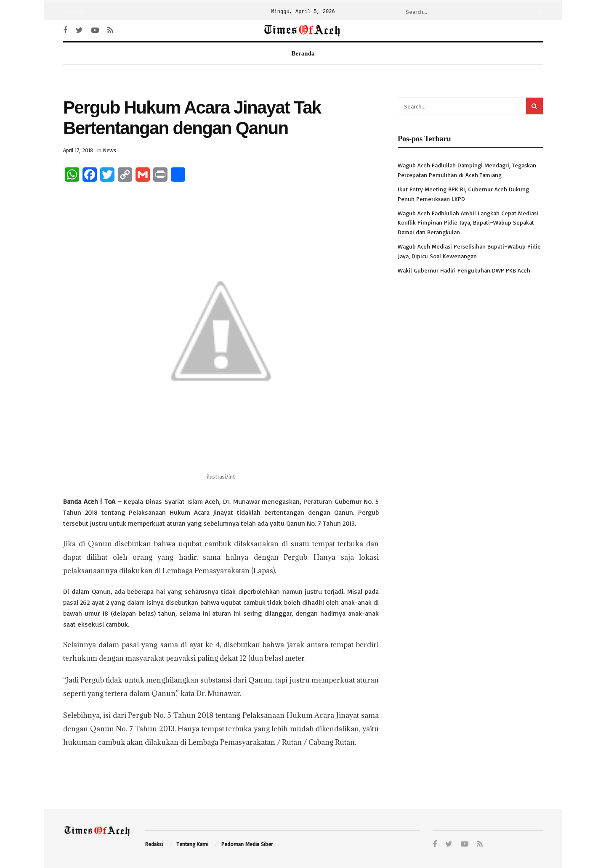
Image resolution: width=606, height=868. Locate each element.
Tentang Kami (192, 844)
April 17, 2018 (78, 150)
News (110, 150)
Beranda (74, 12)
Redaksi (154, 844)
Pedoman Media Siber (247, 844)
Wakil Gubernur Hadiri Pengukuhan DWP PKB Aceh (464, 270)
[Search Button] (538, 12)
